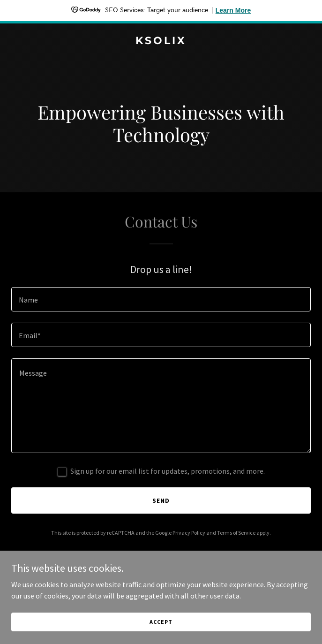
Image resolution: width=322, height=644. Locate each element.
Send (161, 500)
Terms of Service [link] (236, 533)
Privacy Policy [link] (189, 533)
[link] (161, 41)
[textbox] (161, 299)
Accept (161, 622)
